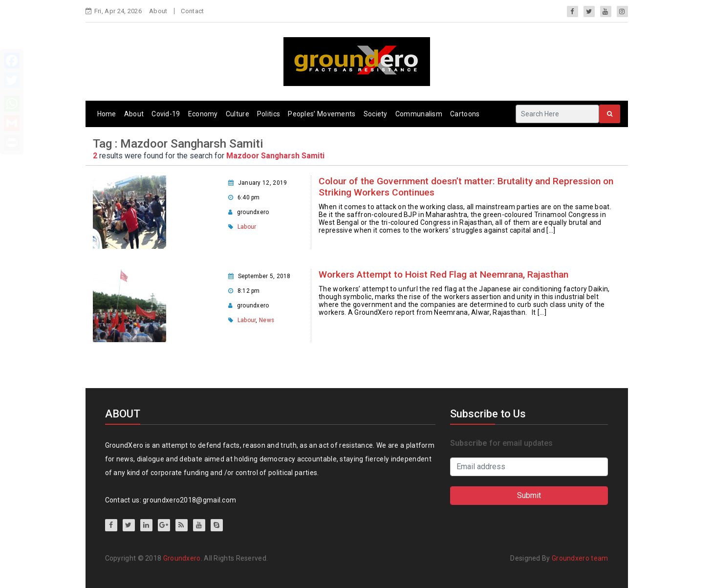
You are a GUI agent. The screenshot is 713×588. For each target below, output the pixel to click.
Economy (203, 114)
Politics (269, 114)
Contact (192, 11)
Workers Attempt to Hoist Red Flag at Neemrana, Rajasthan (443, 274)
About (158, 11)
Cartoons (465, 114)
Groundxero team (580, 558)
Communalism (419, 114)
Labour (247, 227)
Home (107, 114)
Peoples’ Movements (322, 114)
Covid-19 (166, 114)
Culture (238, 114)
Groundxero (182, 558)
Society (376, 114)
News (267, 320)
